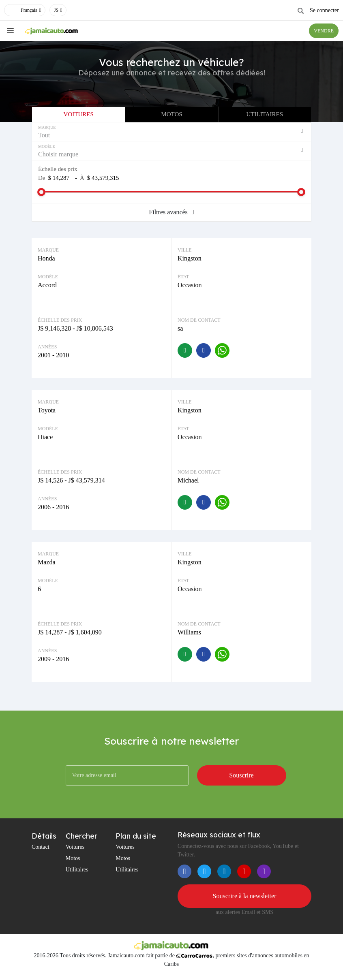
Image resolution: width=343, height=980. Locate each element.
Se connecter (324, 10)
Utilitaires (265, 114)
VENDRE (324, 31)
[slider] (41, 192)
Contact (41, 847)
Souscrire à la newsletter (245, 896)
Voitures (79, 114)
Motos (171, 114)
